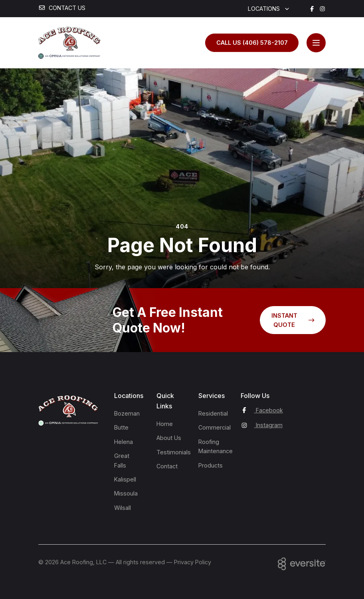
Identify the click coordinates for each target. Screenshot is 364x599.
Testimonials (170, 452)
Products (211, 465)
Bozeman (127, 413)
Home (165, 424)
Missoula (126, 493)
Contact (167, 466)
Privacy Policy (193, 562)
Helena (124, 442)
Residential (212, 413)
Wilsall (123, 508)
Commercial (212, 427)
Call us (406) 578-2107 (252, 43)
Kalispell (125, 479)
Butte (121, 427)
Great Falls (122, 460)
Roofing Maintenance (212, 446)
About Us (169, 438)
